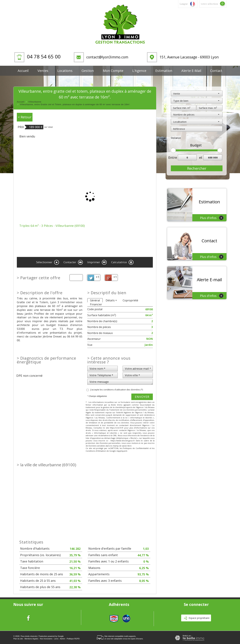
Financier (96, 304)
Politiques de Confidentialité (136, 448)
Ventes (43, 71)
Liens (56, 639)
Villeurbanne (35, 102)
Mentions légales (31, 639)
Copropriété (130, 300)
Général (95, 300)
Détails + (111, 300)
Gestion (88, 71)
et (201, 158)
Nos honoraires (46, 639)
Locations (65, 71)
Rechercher (197, 168)
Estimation (164, 71)
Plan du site (18, 639)
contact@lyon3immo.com (107, 57)
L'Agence (139, 71)
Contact (216, 71)
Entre (172, 158)
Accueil (23, 71)
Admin (62, 639)
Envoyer (142, 397)
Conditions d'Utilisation (96, 451)
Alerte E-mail (191, 71)
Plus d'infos (212, 218)
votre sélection (209, 4)
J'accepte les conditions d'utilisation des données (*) (117, 390)
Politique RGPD (73, 639)
